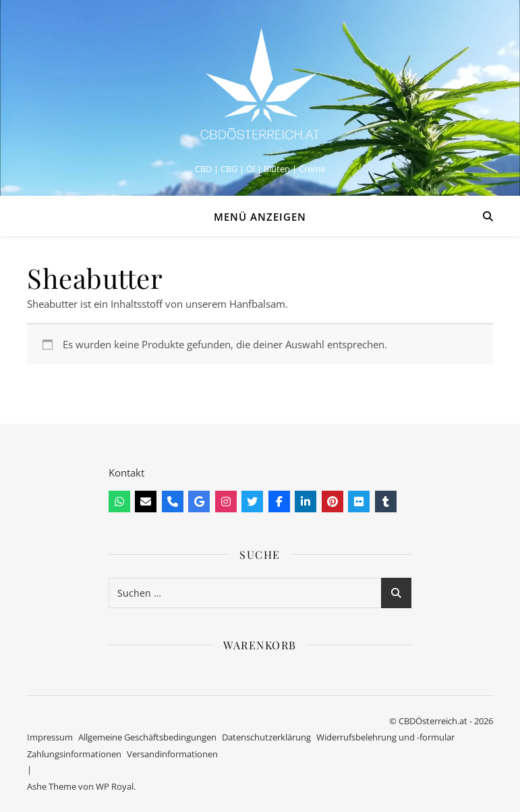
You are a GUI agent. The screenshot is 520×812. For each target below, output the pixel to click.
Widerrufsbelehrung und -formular (385, 737)
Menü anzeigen (260, 217)
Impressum (50, 737)
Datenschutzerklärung (266, 737)
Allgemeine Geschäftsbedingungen (147, 737)
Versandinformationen (172, 754)
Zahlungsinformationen (74, 754)
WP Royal (115, 786)
